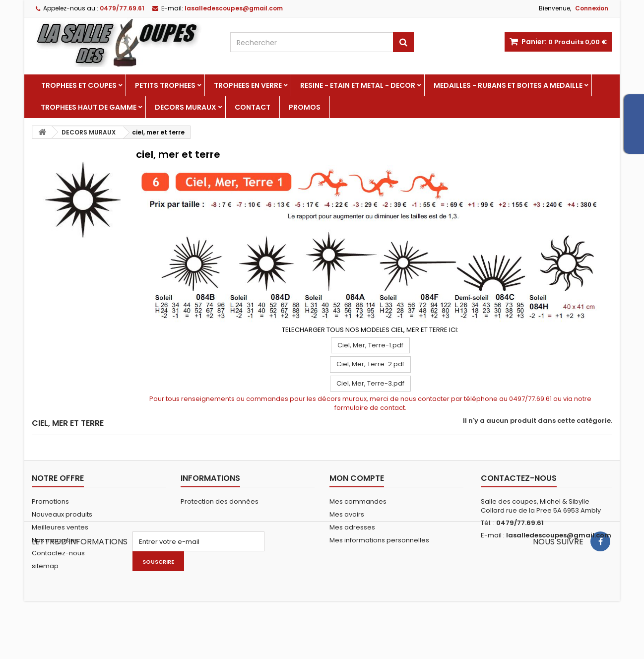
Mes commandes (358, 501)
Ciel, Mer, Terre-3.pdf (370, 383)
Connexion (592, 8)
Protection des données (220, 501)
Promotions (50, 501)
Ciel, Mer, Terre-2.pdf (370, 364)
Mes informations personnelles (379, 540)
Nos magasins (55, 540)
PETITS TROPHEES (165, 85)
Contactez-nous (58, 553)
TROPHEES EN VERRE (248, 85)
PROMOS (305, 107)
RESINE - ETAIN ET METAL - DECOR (358, 85)
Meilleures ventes (60, 527)
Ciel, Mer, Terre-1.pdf (370, 345)
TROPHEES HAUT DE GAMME (89, 107)
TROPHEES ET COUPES (79, 85)
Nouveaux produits (62, 514)
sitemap (45, 566)
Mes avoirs (347, 514)
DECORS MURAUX (186, 107)
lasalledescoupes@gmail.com (559, 535)
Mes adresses (352, 527)
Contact (253, 107)
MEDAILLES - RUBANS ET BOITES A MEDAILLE (508, 85)
